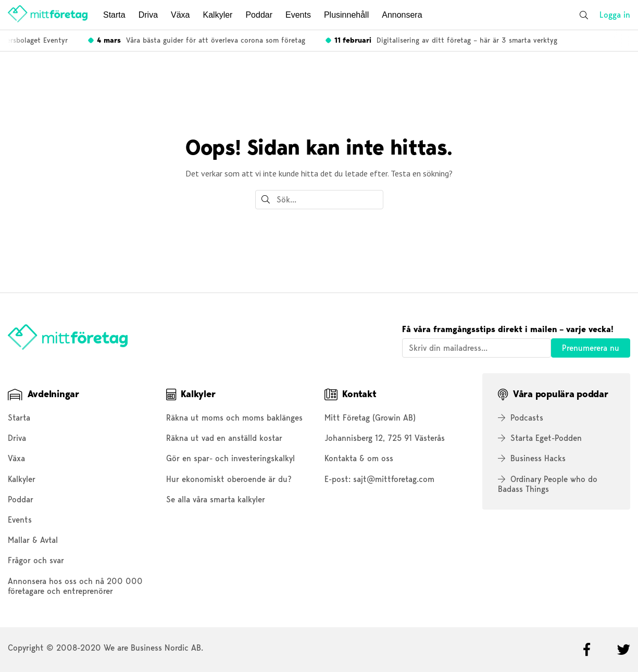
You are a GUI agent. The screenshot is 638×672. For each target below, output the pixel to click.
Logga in (615, 15)
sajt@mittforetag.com (394, 479)
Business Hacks (532, 458)
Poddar (259, 15)
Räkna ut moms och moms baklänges (234, 418)
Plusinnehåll (346, 15)
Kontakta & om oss (359, 458)
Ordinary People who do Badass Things (548, 484)
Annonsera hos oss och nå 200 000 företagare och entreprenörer (75, 586)
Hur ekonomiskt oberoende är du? (229, 479)
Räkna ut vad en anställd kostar (224, 438)
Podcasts (521, 418)
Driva (148, 15)
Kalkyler (218, 15)
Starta (114, 15)
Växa (180, 15)
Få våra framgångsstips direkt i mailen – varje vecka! (508, 329)
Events (298, 15)
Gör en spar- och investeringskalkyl (230, 458)
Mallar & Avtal (33, 540)
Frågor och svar (36, 560)
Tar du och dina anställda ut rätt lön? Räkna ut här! (352, 40)
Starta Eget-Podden (540, 438)
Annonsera (402, 15)
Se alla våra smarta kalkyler (216, 499)
